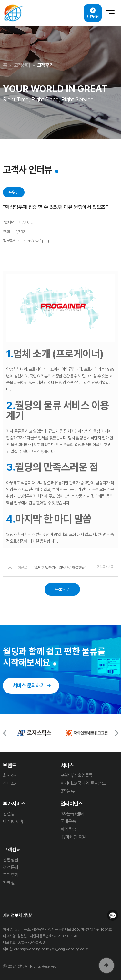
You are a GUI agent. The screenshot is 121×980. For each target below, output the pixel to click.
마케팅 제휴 (13, 821)
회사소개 (10, 775)
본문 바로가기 (0, 0)
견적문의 (10, 867)
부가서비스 (14, 804)
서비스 (67, 766)
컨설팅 (9, 814)
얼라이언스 (72, 804)
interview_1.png (36, 241)
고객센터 (12, 850)
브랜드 (10, 766)
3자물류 (68, 791)
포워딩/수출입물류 (77, 775)
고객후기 (10, 875)
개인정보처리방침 (18, 915)
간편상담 (10, 860)
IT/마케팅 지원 (73, 837)
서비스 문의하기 (29, 686)
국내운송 (68, 821)
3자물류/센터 (72, 814)
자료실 (9, 883)
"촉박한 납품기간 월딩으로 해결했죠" (60, 568)
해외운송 (68, 829)
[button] (116, 733)
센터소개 (10, 783)
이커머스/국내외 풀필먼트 (83, 783)
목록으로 (62, 589)
